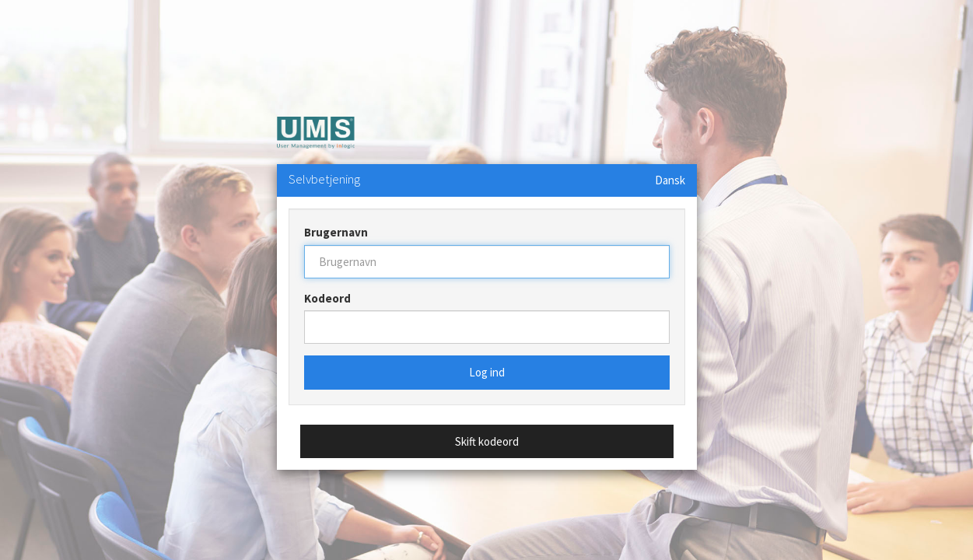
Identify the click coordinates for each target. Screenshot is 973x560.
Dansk (670, 180)
